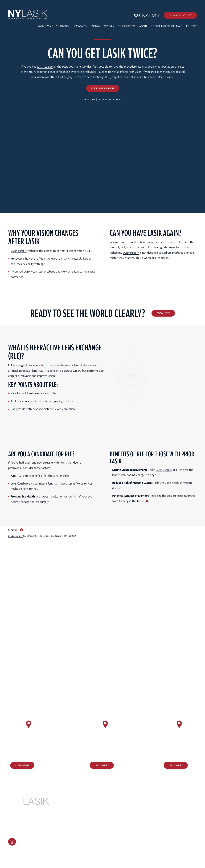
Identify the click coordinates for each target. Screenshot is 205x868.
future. (141, 501)
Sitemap (114, 844)
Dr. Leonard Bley (15, 536)
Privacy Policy (106, 840)
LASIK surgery (45, 67)
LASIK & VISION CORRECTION (54, 26)
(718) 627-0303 (101, 754)
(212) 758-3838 (21, 754)
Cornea (95, 26)
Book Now (163, 313)
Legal (129, 840)
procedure (34, 365)
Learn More (22, 765)
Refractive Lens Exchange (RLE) (92, 77)
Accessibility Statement (98, 844)
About (143, 26)
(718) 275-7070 (175, 754)
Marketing (101, 850)
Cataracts (80, 26)
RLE (94, 100)
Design (90, 850)
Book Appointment (180, 15)
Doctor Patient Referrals (167, 26)
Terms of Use (119, 840)
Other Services (127, 26)
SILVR (114, 850)
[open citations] (16, 530)
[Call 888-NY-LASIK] (147, 16)
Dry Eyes (109, 26)
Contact (191, 26)
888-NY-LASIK (102, 803)
